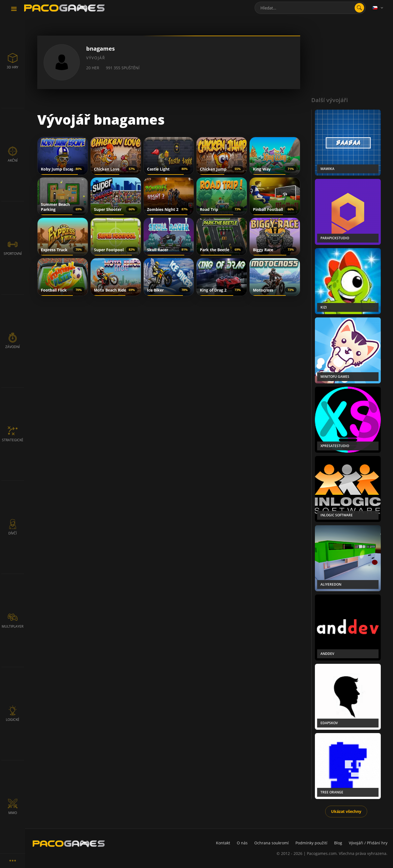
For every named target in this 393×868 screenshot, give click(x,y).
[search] (359, 8)
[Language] (378, 8)
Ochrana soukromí (272, 843)
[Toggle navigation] (14, 9)
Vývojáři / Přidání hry (368, 843)
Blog (338, 843)
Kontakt (223, 843)
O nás (242, 843)
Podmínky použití (311, 843)
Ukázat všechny (346, 811)
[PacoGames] (69, 844)
